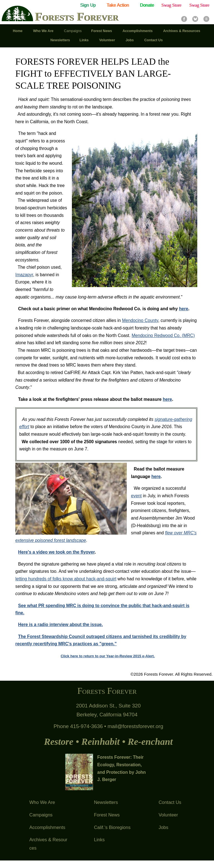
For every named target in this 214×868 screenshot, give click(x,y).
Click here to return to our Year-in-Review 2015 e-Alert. (108, 656)
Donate (147, 5)
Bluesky (195, 19)
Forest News (107, 815)
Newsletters (106, 802)
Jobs (163, 827)
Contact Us (170, 802)
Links (99, 840)
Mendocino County (140, 320)
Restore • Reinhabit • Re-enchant (108, 742)
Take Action (118, 5)
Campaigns (41, 815)
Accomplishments (47, 827)
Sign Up (88, 5)
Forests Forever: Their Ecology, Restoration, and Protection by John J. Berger (121, 768)
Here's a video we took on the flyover (56, 552)
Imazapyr (24, 275)
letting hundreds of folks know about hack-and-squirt (66, 579)
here (183, 309)
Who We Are (42, 802)
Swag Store (171, 5)
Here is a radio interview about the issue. (60, 625)
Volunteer (168, 815)
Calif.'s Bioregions (112, 827)
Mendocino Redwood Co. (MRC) (163, 335)
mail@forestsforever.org (135, 726)
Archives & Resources (48, 844)
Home (18, 31)
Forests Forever (77, 17)
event (136, 496)
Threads (206, 19)
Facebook (184, 19)
